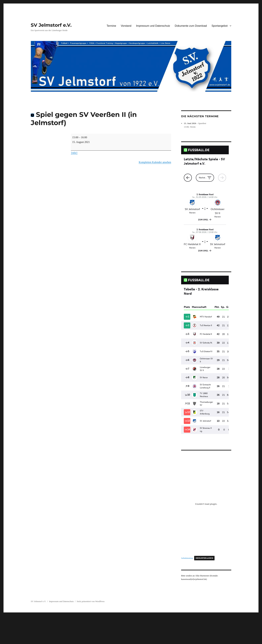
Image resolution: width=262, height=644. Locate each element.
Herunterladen (204, 558)
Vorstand (126, 26)
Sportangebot (220, 26)
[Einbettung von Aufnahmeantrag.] (206, 504)
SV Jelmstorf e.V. (51, 25)
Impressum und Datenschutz (153, 26)
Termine (111, 26)
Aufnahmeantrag (187, 558)
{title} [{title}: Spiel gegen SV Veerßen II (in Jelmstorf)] (74, 153)
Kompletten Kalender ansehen (155, 162)
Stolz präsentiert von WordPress (91, 601)
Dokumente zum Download (191, 26)
